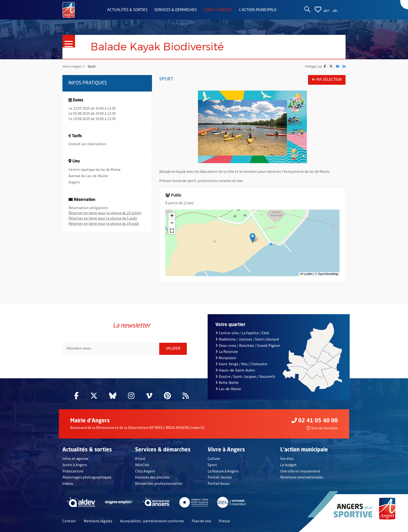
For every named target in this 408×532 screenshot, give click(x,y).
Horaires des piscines (152, 477)
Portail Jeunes (220, 477)
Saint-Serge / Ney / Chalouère (241, 364)
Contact (69, 521)
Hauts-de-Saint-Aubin (235, 370)
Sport (212, 465)
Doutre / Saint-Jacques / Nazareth (245, 376)
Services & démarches (175, 10)
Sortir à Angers (75, 465)
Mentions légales (98, 521)
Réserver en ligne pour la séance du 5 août (103, 218)
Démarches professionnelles (159, 483)
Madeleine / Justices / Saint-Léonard (247, 339)
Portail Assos (219, 483)
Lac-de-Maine (228, 389)
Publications (73, 471)
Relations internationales (302, 477)
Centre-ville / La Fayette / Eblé (242, 333)
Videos (68, 483)
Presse (224, 521)
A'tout (140, 458)
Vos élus (287, 458)
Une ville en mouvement (300, 471)
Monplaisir (226, 358)
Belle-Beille (227, 382)
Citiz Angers (145, 471)
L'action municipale (258, 10)
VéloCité (142, 465)
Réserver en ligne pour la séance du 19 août (104, 223)
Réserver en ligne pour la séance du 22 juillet (105, 213)
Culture (214, 458)
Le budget (288, 465)
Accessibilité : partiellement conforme (152, 521)
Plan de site (201, 521)
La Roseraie (227, 351)
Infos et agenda (75, 458)
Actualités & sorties (127, 10)
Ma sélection (327, 80)
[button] (253, 238)
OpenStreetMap (328, 274)
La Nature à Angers (223, 471)
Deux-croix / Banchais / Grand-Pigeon (248, 345)
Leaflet (306, 274)
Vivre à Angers (218, 10)
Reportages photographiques (87, 477)
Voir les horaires (322, 428)
